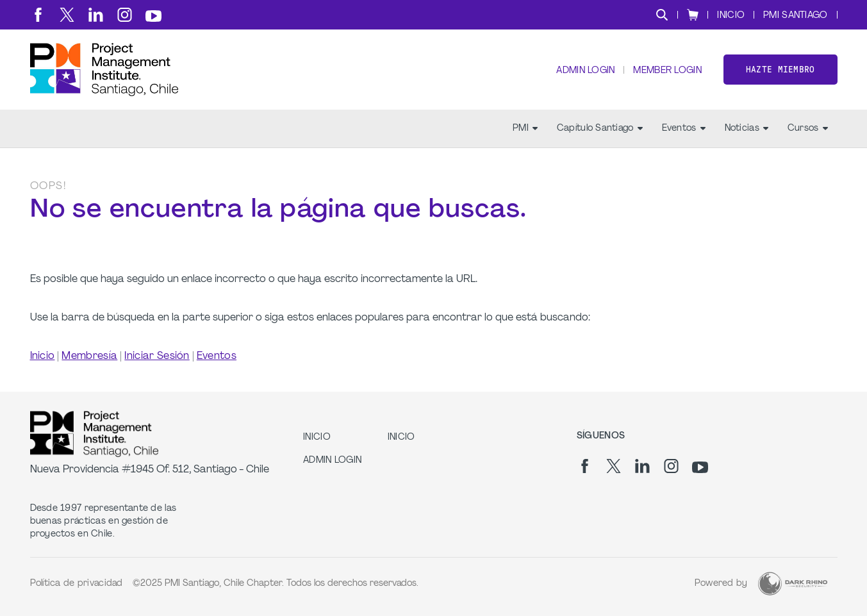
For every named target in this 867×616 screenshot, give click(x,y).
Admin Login (585, 71)
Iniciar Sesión (157, 356)
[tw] (67, 15)
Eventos (684, 129)
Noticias (747, 129)
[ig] (125, 15)
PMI (525, 129)
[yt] (153, 16)
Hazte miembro (780, 70)
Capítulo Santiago (600, 129)
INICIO (731, 16)
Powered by (721, 584)
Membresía (89, 356)
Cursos (808, 129)
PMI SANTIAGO (795, 16)
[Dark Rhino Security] (793, 584)
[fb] (38, 15)
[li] (96, 15)
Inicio (43, 356)
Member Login (667, 71)
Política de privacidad (77, 584)
